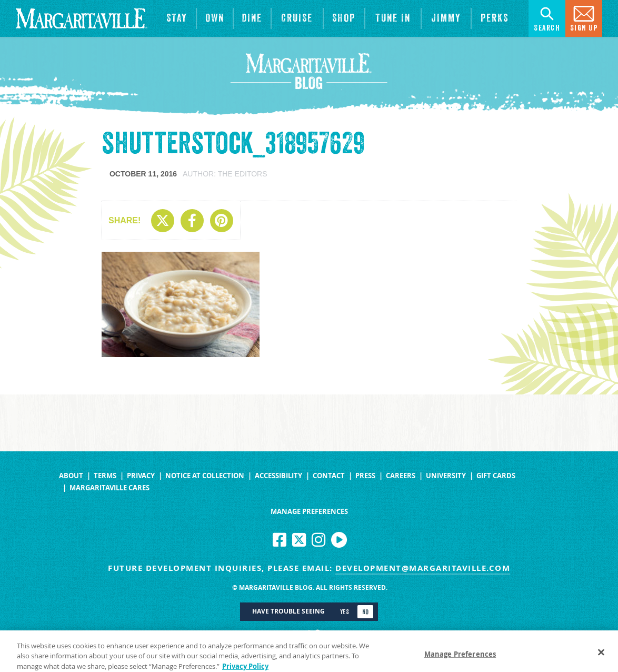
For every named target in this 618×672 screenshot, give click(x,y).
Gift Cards (496, 476)
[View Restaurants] (252, 18)
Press (365, 476)
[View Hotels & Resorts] (177, 18)
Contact (329, 476)
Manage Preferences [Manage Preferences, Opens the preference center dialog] (460, 658)
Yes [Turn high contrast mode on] (345, 612)
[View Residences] (215, 18)
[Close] (601, 656)
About (71, 476)
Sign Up (584, 18)
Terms (105, 476)
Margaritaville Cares (109, 488)
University (446, 476)
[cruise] (297, 18)
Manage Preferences (309, 512)
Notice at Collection (205, 476)
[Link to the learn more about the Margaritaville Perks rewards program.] (495, 18)
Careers (401, 476)
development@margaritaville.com (423, 568)
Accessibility (278, 476)
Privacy (141, 476)
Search (547, 18)
